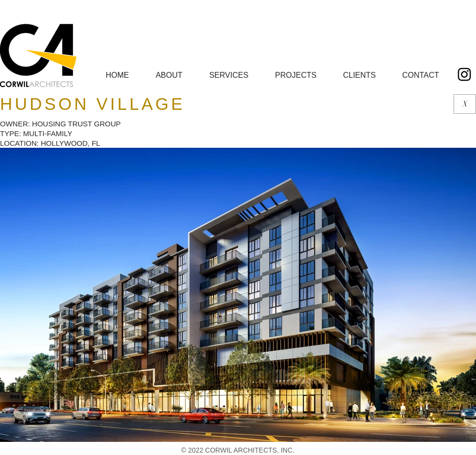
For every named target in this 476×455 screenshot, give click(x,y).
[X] (465, 104)
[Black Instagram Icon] (464, 74)
